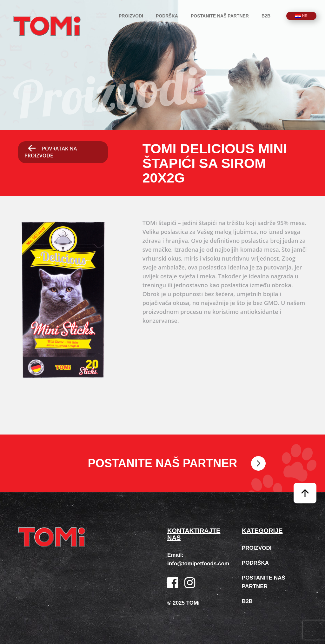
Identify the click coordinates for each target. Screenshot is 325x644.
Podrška (167, 16)
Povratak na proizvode (51, 152)
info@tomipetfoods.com (198, 564)
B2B (266, 16)
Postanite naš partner (220, 16)
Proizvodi (131, 16)
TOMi (47, 26)
